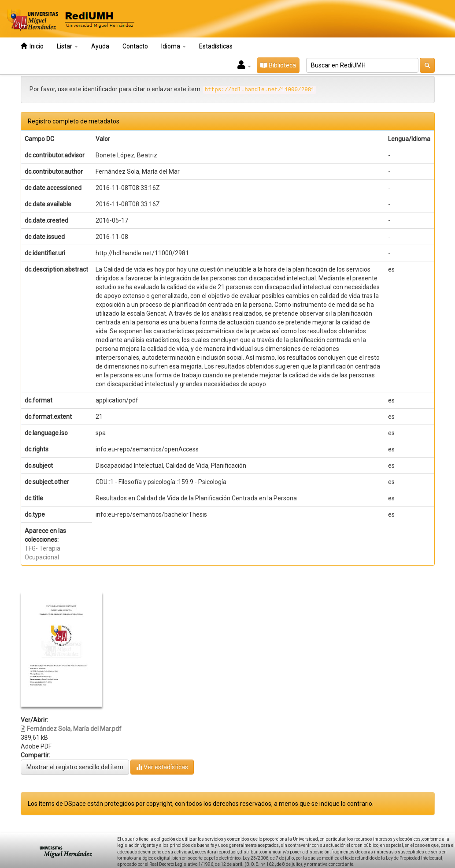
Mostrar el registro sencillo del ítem (75, 767)
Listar (67, 46)
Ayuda (100, 46)
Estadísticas (216, 46)
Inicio (32, 46)
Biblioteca (278, 65)
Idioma (174, 46)
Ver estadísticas (162, 767)
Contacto (135, 46)
